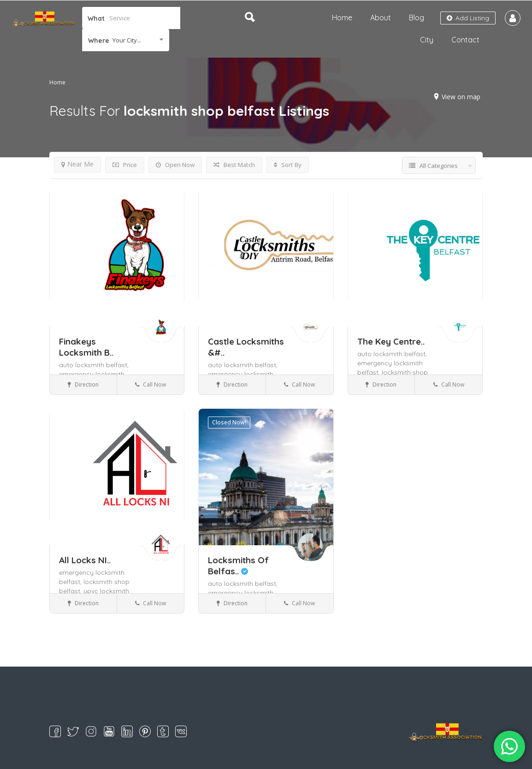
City (427, 40)
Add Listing (468, 18)
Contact (465, 40)
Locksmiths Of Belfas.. (238, 566)
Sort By (288, 165)
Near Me (77, 164)
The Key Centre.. (391, 341)
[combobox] (126, 40)
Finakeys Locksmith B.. (86, 347)
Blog (417, 18)
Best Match (234, 165)
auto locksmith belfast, (94, 365)
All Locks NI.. (85, 560)
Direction (83, 384)
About (381, 18)
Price (125, 165)
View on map (461, 97)
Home (342, 18)
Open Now (175, 165)
